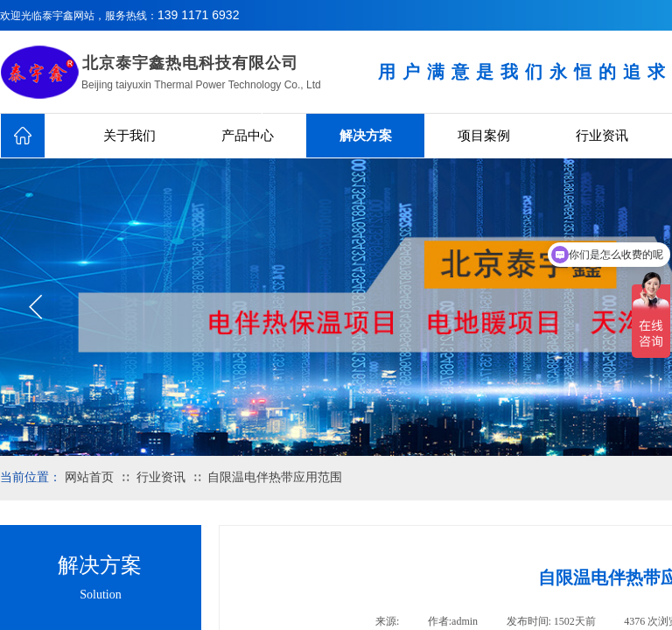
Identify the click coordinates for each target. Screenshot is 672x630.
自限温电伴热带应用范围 (275, 477)
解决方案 (366, 136)
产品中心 (248, 136)
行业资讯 (602, 136)
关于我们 (129, 136)
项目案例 (484, 136)
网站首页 (89, 477)
